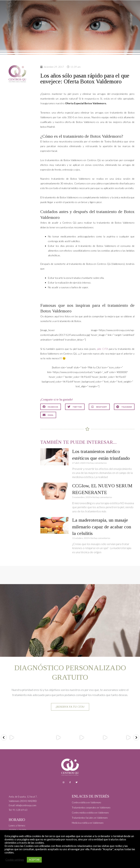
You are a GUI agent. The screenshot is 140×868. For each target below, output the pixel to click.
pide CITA (103, 349)
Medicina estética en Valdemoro (88, 823)
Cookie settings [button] (15, 860)
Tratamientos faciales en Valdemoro (90, 818)
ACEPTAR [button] (34, 860)
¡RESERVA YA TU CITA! (70, 707)
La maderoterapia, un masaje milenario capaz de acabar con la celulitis (102, 527)
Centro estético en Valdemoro (86, 802)
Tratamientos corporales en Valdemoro (91, 808)
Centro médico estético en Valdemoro (90, 813)
